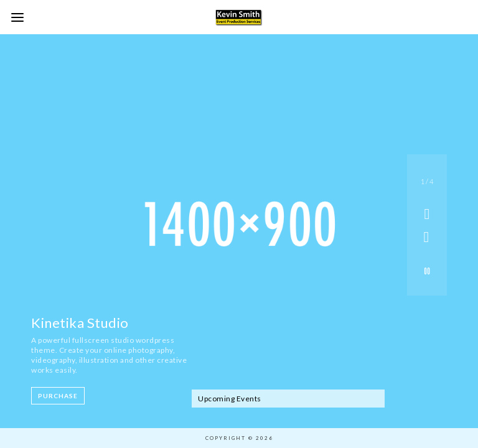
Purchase (58, 396)
